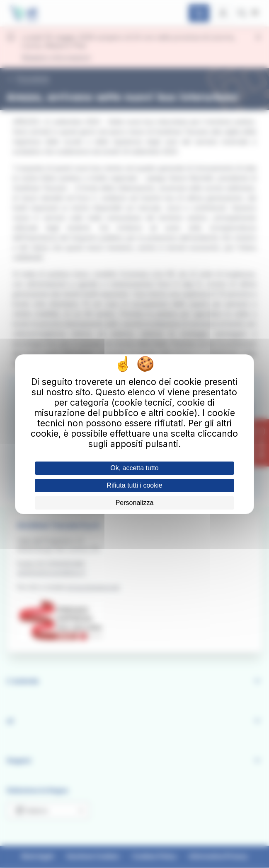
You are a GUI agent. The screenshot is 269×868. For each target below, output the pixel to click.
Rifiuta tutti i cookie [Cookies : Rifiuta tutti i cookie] (134, 485)
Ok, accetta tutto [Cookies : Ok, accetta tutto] (134, 468)
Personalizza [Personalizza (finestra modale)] (135, 503)
